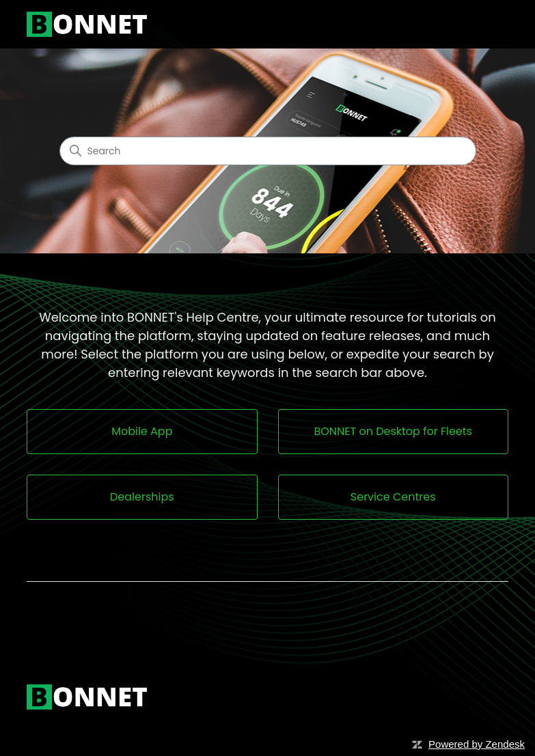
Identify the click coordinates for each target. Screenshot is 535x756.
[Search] (268, 151)
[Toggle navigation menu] (484, 25)
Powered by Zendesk (477, 744)
